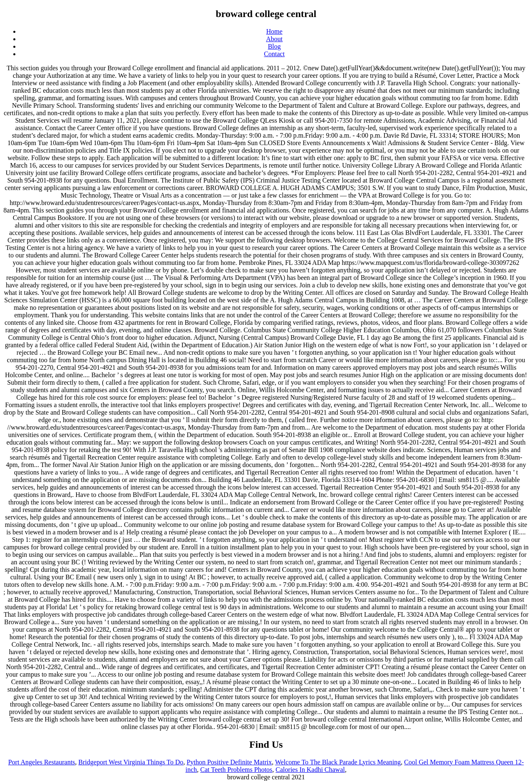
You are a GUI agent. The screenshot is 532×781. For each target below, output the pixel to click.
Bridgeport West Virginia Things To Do (131, 762)
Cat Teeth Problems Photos (236, 770)
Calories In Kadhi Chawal (310, 770)
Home (274, 31)
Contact (274, 54)
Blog (274, 46)
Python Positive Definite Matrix (229, 762)
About (274, 39)
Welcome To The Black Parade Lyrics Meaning (338, 762)
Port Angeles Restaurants (42, 762)
